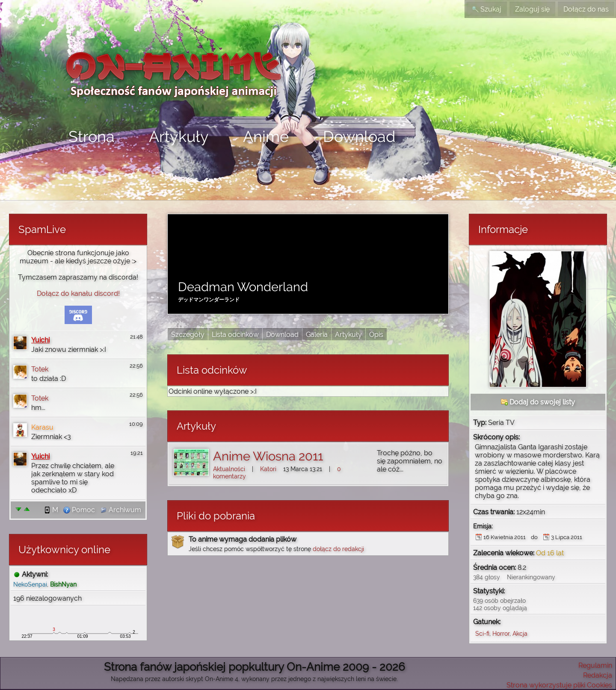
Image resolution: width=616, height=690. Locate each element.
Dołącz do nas (586, 9)
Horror (501, 633)
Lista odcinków (235, 335)
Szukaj (487, 9)
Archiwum (121, 510)
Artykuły (179, 136)
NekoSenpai (30, 584)
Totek (40, 369)
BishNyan (63, 584)
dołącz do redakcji (338, 549)
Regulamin (595, 665)
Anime (266, 136)
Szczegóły (188, 335)
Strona (92, 136)
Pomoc (79, 510)
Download (359, 136)
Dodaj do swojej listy (538, 402)
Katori (268, 469)
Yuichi (40, 340)
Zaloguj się (532, 9)
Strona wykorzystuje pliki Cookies (559, 685)
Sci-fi (482, 633)
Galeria (317, 335)
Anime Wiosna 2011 (268, 456)
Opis (376, 335)
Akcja (520, 633)
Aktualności (229, 469)
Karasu (42, 427)
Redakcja (598, 675)
